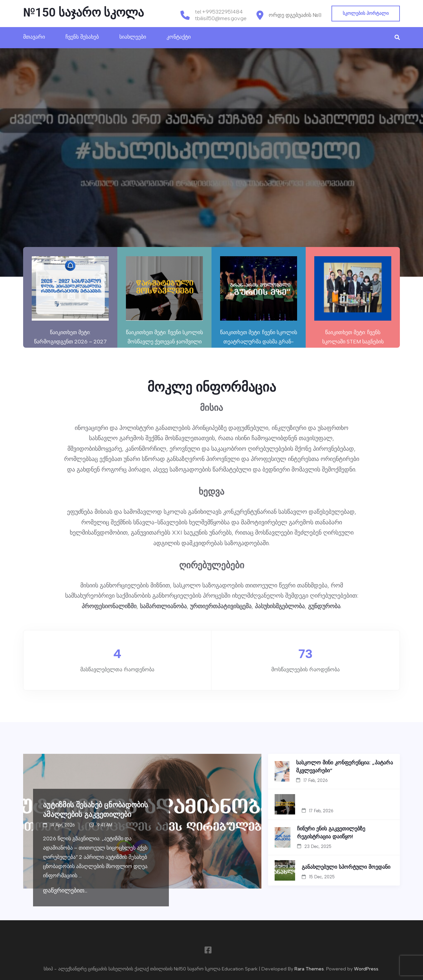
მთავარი (34, 37)
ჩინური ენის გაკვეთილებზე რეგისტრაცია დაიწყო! (331, 832)
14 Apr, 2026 (63, 825)
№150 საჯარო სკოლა (83, 13)
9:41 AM (105, 825)
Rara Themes (309, 969)
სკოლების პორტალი (366, 13)
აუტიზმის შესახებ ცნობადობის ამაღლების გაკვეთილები (96, 809)
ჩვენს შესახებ (82, 37)
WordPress (366, 969)
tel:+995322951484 (219, 12)
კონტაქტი (179, 37)
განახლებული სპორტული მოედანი (346, 867)
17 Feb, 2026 (316, 780)
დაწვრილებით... (65, 891)
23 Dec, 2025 (318, 846)
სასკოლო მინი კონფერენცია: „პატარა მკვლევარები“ (345, 766)
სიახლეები (133, 37)
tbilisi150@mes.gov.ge (221, 18)
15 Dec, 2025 (322, 877)
